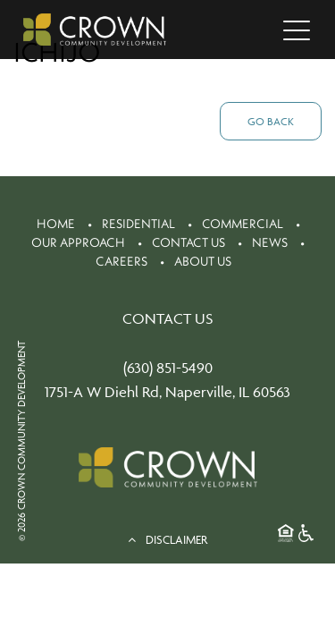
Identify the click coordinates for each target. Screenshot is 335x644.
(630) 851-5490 (168, 368)
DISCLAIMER (167, 539)
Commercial (243, 224)
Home (56, 224)
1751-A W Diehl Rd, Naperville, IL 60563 (167, 392)
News (270, 242)
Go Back (271, 121)
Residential (138, 224)
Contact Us (188, 242)
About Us (203, 261)
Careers (121, 261)
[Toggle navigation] (297, 30)
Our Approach (78, 242)
